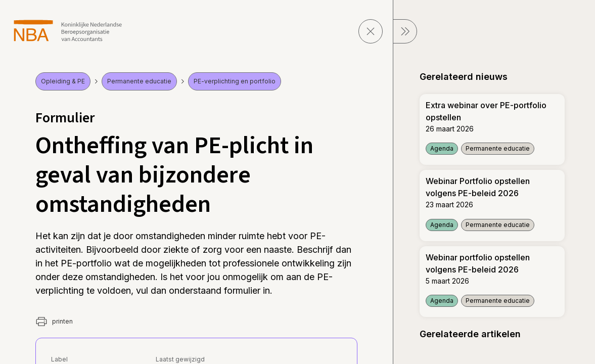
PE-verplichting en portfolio (235, 81)
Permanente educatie (139, 81)
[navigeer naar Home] (68, 31)
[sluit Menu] (405, 31)
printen (54, 322)
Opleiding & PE (63, 81)
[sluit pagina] (371, 31)
